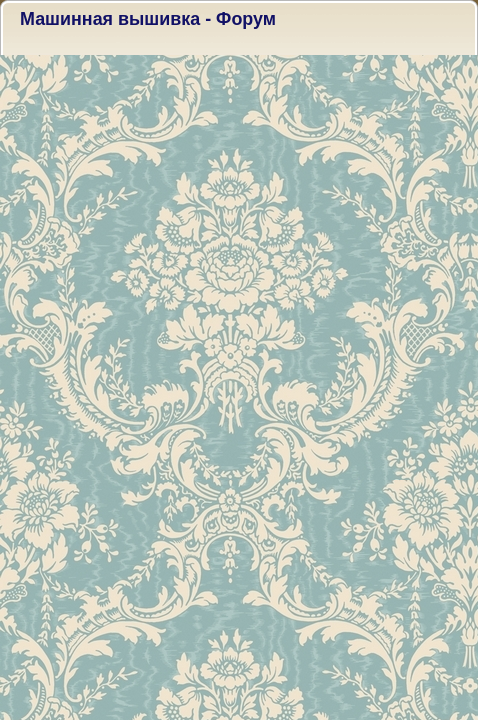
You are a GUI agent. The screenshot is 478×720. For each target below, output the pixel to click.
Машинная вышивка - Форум (148, 19)
